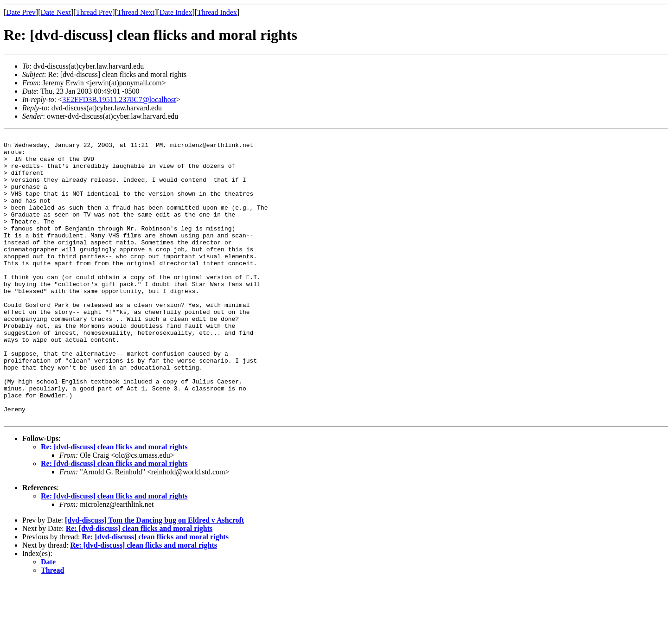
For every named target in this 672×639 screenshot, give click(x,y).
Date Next (56, 12)
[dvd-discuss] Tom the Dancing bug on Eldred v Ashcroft (154, 577)
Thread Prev (94, 12)
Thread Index (217, 12)
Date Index (176, 12)
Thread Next (136, 12)
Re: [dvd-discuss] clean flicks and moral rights (114, 504)
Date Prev (21, 12)
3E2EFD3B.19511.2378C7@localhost (119, 99)
